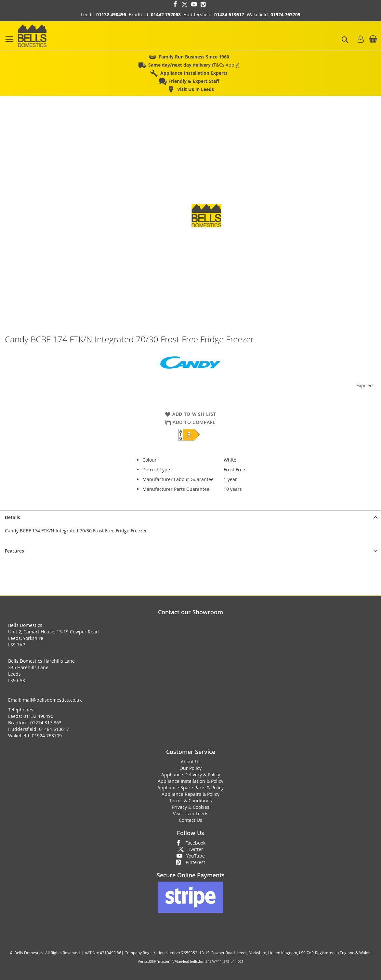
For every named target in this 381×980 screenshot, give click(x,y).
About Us (191, 762)
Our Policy (190, 768)
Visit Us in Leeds (191, 814)
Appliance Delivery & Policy (191, 775)
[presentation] (190, 517)
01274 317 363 (46, 723)
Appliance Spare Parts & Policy (190, 788)
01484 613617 (229, 14)
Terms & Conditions (191, 801)
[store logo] (32, 36)
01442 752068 (166, 14)
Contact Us (190, 820)
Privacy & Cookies (190, 807)
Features (14, 551)
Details (13, 517)
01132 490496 (111, 14)
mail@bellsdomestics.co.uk (52, 700)
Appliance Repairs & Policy (190, 794)
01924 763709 (285, 14)
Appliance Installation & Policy (190, 781)
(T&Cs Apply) (194, 65)
